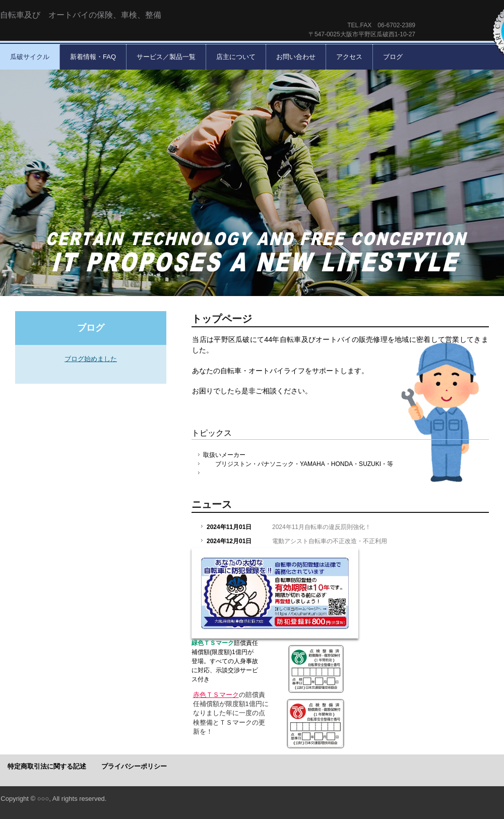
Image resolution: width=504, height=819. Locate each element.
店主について (236, 57)
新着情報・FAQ (93, 57)
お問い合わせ (296, 57)
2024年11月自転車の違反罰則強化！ (322, 527)
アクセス (349, 57)
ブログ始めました (91, 359)
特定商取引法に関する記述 (47, 766)
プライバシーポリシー (134, 766)
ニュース (212, 504)
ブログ (393, 57)
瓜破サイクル (30, 57)
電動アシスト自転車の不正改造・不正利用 (330, 541)
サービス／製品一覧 (166, 57)
